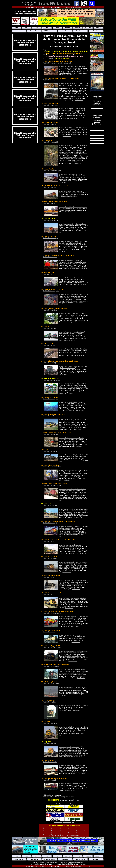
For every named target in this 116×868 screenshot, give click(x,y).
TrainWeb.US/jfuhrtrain (50, 416)
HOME (16, 28)
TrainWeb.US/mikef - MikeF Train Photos (71, 581)
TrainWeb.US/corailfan (50, 203)
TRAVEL (78, 28)
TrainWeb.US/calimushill (51, 142)
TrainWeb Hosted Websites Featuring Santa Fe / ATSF (59, 797)
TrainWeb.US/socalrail (50, 724)
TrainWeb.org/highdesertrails (52, 380)
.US (47, 28)
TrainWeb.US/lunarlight (50, 523)
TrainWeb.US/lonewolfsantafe (52, 485)
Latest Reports (19, 31)
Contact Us (44, 862)
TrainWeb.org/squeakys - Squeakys (69, 747)
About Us (36, 862)
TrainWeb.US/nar (48, 594)
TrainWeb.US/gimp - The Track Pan (69, 349)
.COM (27, 28)
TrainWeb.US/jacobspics (51, 399)
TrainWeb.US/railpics (50, 702)
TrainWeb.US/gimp (49, 345)
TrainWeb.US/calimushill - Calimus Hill (70, 146)
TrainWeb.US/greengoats (51, 363)
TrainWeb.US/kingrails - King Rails (69, 455)
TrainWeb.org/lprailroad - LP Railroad (70, 509)
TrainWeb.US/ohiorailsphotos (52, 648)
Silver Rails (82, 864)
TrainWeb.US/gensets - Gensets (68, 332)
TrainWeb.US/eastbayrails (51, 291)
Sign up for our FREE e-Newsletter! (72, 862)
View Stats (34, 864)
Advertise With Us (54, 862)
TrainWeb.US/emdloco (50, 310)
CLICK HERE (48, 58)
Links (68, 864)
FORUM (68, 28)
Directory (96, 31)
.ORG (37, 28)
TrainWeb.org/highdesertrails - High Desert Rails (73, 384)
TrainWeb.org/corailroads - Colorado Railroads (72, 224)
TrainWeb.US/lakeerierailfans (52, 467)
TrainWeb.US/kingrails (50, 451)
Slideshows (65, 31)
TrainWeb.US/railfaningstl (51, 684)
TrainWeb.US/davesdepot (51, 238)
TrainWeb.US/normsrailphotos (52, 613)
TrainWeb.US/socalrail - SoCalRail (69, 727)
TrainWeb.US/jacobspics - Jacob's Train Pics (72, 402)
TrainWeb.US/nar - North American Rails (71, 598)
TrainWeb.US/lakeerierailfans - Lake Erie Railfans (73, 470)
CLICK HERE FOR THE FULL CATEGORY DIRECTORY (64, 836)
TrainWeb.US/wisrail (50, 780)
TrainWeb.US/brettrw (50, 80)
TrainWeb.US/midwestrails (51, 559)
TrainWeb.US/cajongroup (51, 105)
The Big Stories (80, 31)
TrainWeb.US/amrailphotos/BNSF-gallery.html (57, 63)
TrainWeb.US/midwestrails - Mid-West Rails (72, 562)
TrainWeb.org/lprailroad (50, 506)
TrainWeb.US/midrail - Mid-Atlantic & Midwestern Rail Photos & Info (70, 546)
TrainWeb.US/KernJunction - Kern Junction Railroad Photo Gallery (71, 439)
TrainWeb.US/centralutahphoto (52, 171)
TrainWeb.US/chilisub (50, 188)
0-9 (44, 827)
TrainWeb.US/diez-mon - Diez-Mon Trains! (71, 278)
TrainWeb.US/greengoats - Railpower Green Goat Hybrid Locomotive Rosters (73, 367)
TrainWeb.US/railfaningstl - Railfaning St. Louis (73, 687)
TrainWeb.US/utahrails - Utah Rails (69, 765)
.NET (57, 28)
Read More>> (70, 75)
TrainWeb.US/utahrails (50, 762)
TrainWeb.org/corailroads (51, 221)
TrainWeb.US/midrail (50, 542)
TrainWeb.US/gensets (50, 328)
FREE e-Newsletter (50, 31)
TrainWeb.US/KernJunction (51, 434)
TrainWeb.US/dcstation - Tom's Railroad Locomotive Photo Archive (70, 261)
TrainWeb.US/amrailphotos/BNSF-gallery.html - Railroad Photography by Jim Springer (73, 67)
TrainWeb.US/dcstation (50, 257)
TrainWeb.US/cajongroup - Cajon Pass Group (72, 109)
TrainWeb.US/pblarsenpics (51, 666)
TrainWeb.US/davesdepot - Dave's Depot (70, 241)
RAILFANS (88, 28)
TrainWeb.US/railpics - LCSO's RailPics (70, 706)
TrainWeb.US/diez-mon (50, 274)
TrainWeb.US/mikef (49, 577)
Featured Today (34, 31)
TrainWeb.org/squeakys (50, 743)
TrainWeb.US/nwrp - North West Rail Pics (71, 635)
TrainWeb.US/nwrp (49, 632)
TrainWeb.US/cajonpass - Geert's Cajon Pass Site (73, 128)
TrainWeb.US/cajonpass (50, 124)
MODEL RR (98, 28)
